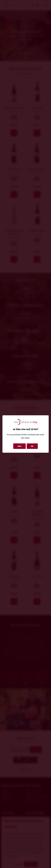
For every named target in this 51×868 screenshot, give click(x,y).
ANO (19, 446)
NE (32, 446)
